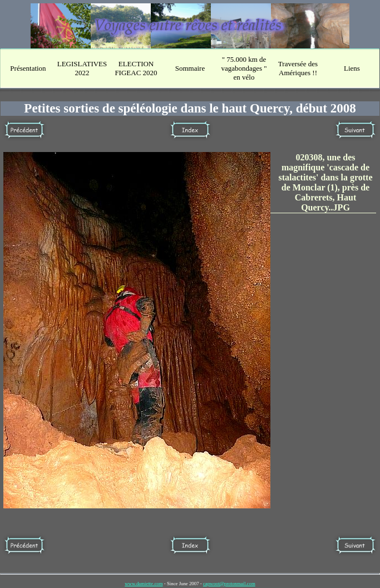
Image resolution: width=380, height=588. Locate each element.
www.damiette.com (144, 584)
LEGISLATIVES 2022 (82, 68)
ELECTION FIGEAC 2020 (136, 68)
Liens (352, 68)
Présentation (28, 68)
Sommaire (190, 68)
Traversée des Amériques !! (298, 68)
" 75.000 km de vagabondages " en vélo (244, 68)
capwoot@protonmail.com (229, 584)
